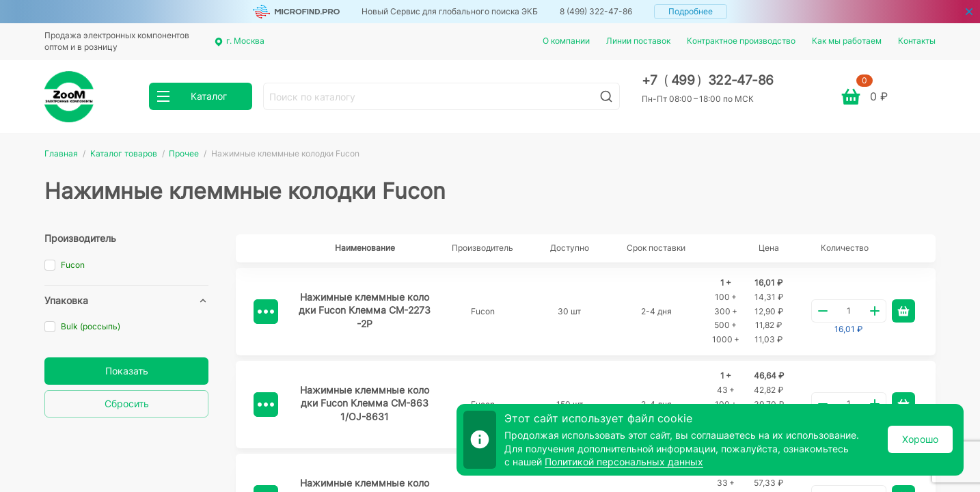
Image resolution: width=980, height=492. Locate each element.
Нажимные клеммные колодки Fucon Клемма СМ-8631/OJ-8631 (365, 403)
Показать (127, 371)
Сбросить (127, 404)
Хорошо (920, 439)
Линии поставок (638, 41)
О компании (566, 41)
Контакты (917, 41)
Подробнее (691, 11)
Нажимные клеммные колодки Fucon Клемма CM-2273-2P (365, 310)
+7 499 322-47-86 (708, 80)
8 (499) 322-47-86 (596, 11)
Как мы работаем (847, 41)
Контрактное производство (741, 41)
